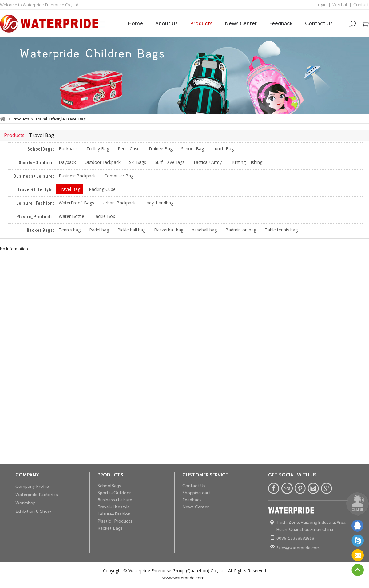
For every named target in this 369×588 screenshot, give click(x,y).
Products (201, 23)
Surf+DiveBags (170, 162)
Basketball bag (169, 230)
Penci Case (129, 149)
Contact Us (319, 23)
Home (135, 23)
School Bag (192, 149)
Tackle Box (104, 216)
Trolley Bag (98, 149)
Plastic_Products (115, 521)
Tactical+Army (207, 162)
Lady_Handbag (159, 203)
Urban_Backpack (119, 203)
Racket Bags (110, 528)
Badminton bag (241, 230)
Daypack (67, 162)
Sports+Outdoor (114, 493)
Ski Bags (138, 162)
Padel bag (99, 230)
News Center (241, 23)
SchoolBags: (41, 149)
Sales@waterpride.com (298, 548)
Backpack (68, 149)
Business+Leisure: (34, 176)
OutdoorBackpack (103, 162)
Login (321, 4)
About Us (167, 23)
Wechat (340, 4)
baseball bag (204, 230)
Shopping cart (196, 493)
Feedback (281, 23)
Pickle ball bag (131, 230)
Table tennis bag (281, 230)
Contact (361, 4)
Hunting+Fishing (246, 162)
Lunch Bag (223, 149)
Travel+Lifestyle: (36, 190)
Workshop (26, 503)
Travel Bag (69, 189)
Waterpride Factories (37, 495)
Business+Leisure (115, 500)
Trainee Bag (160, 149)
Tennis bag (70, 230)
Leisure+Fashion (114, 514)
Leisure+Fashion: (35, 203)
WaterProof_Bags (76, 203)
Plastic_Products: (35, 217)
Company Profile (32, 486)
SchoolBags (109, 486)
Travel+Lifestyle (114, 507)
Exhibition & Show (33, 511)
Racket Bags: (41, 230)
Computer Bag (119, 176)
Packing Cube (102, 189)
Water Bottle (71, 216)
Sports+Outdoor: (37, 163)
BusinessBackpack (77, 176)
